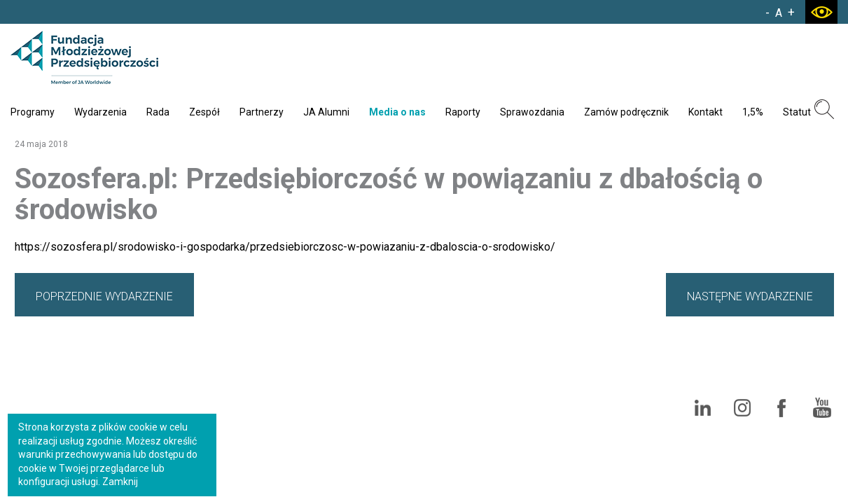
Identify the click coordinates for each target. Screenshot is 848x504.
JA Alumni (326, 112)
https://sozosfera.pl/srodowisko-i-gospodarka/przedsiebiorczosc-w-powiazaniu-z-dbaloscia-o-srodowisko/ (285, 247)
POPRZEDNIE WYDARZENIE (104, 296)
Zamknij (120, 482)
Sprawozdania (532, 112)
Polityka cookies (798, 368)
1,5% (753, 112)
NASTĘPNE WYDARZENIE (750, 296)
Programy (33, 112)
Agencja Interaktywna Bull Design (772, 466)
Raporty (463, 112)
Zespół (204, 112)
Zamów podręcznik (626, 112)
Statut (797, 112)
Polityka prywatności (548, 368)
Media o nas (397, 112)
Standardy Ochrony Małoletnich (677, 368)
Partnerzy (262, 112)
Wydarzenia (100, 112)
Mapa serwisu (457, 368)
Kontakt (705, 112)
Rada (158, 112)
